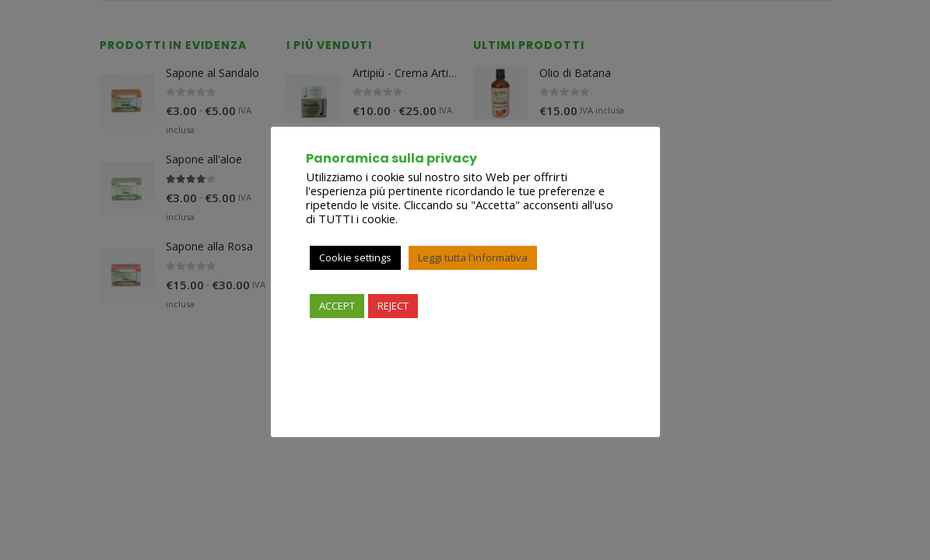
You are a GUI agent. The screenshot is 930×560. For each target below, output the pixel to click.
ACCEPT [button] (337, 306)
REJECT (393, 306)
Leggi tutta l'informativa (473, 257)
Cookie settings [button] (355, 257)
